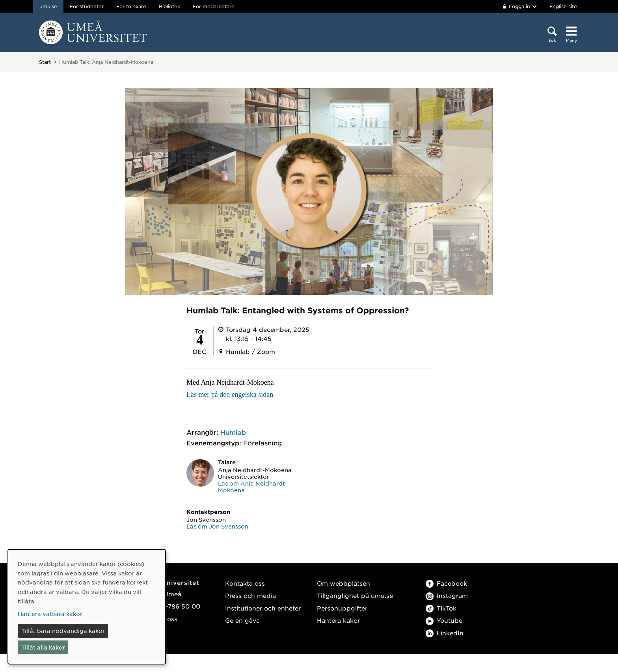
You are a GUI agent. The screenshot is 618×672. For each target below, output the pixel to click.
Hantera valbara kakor (50, 614)
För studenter (87, 6)
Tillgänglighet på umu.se (355, 595)
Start (45, 62)
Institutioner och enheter (263, 608)
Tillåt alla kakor (43, 647)
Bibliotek (169, 6)
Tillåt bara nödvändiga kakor (63, 631)
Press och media (250, 595)
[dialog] (87, 607)
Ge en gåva (242, 620)
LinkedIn (445, 633)
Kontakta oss (245, 583)
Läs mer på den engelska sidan (230, 395)
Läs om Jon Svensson (217, 526)
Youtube (444, 620)
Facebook (446, 583)
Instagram (447, 595)
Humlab (233, 432)
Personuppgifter (342, 608)
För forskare (131, 6)
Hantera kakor (338, 620)
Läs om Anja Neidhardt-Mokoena (253, 487)
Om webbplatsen (343, 583)
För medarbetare (214, 6)
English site (563, 6)
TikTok (441, 608)
